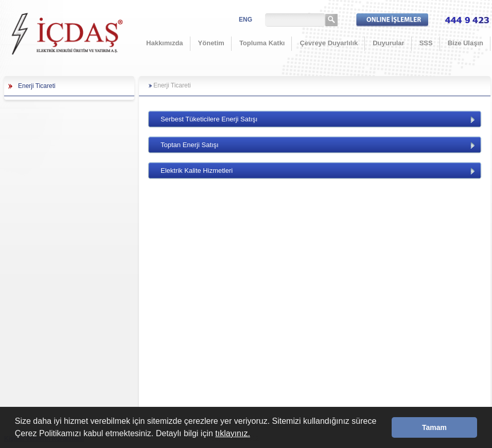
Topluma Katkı (262, 43)
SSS (426, 43)
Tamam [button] (434, 427)
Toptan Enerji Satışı (190, 145)
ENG (245, 20)
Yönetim (211, 43)
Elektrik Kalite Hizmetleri (197, 171)
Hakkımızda (165, 43)
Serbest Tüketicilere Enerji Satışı (209, 119)
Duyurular (388, 43)
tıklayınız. (233, 433)
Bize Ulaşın (465, 43)
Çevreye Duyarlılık (329, 43)
